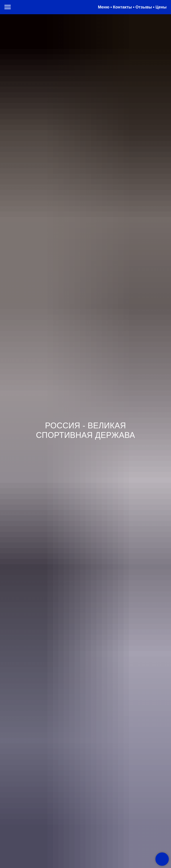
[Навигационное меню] (8, 7)
